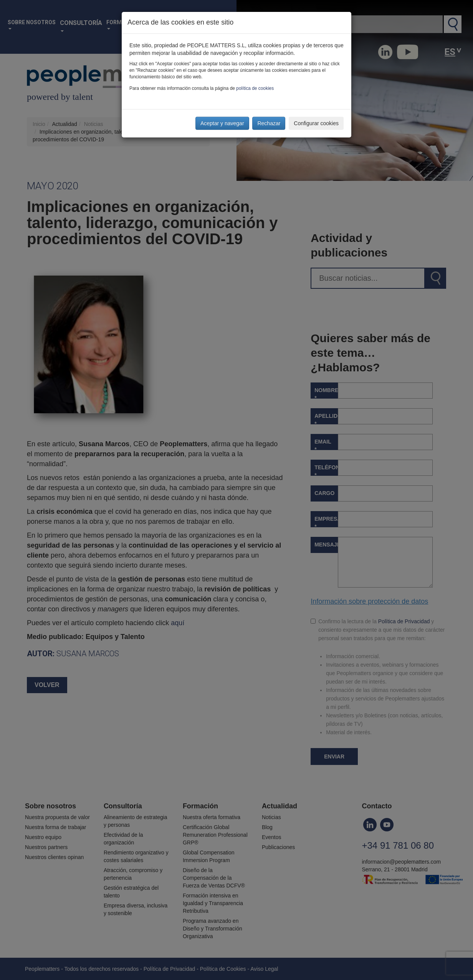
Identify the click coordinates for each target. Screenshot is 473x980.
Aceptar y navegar (222, 123)
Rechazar (269, 123)
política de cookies (255, 88)
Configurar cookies (316, 123)
